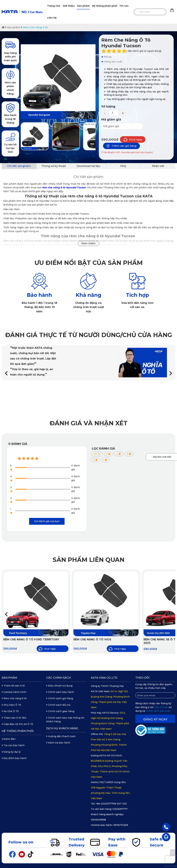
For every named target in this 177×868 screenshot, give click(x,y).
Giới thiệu (69, 6)
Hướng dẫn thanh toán (61, 736)
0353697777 (120, 809)
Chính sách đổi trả (58, 705)
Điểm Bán (9, 739)
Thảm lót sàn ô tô (13, 686)
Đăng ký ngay (155, 719)
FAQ (123, 166)
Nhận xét (158, 166)
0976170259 (121, 825)
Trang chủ (54, 6)
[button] (171, 373)
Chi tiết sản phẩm (19, 166)
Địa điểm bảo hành (14, 758)
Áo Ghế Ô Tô (10, 711)
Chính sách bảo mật (158, 711)
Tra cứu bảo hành (13, 745)
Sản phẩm (83, 6)
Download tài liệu (88, 166)
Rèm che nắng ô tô (35, 27)
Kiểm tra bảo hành (58, 743)
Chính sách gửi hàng (60, 698)
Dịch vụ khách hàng (62, 728)
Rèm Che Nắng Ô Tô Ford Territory (31, 639)
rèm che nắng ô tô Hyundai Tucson (64, 188)
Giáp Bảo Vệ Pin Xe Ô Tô (17, 724)
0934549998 (98, 820)
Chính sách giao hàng (60, 711)
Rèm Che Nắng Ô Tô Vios (92, 639)
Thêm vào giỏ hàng (121, 146)
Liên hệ (52, 18)
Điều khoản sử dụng (59, 686)
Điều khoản (161, 707)
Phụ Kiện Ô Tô (11, 705)
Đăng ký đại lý (11, 752)
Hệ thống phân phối (105, 6)
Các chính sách (58, 678)
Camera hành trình (14, 692)
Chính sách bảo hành (60, 692)
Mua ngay (133, 139)
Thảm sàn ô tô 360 (14, 718)
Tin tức (124, 6)
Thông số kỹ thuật (54, 166)
